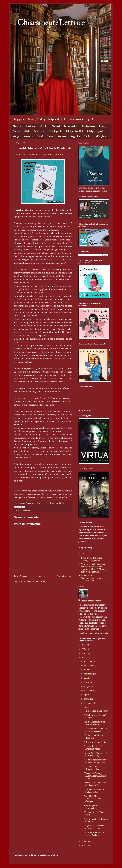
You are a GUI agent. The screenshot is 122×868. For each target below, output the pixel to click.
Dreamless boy (71, 126)
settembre (89, 674)
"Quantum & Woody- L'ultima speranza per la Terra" (95, 776)
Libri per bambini (74, 131)
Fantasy (103, 126)
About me (17, 126)
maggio (88, 690)
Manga (16, 136)
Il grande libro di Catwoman (96, 711)
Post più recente (21, 576)
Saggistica (75, 136)
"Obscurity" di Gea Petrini (95, 742)
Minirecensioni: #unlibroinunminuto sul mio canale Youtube (93, 578)
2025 (84, 645)
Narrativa (28, 136)
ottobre (88, 670)
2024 (84, 649)
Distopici (56, 126)
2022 (84, 658)
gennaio (88, 707)
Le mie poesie (56, 131)
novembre (89, 665)
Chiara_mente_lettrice (91, 601)
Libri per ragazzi (95, 131)
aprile (87, 695)
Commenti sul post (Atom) (35, 581)
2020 (84, 845)
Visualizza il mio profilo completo (93, 633)
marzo (87, 699)
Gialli (27, 131)
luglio (87, 682)
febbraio (88, 703)
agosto (87, 678)
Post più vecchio (64, 576)
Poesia (50, 136)
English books (88, 126)
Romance (62, 136)
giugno (88, 686)
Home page (43, 576)
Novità (40, 136)
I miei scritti (39, 131)
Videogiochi (101, 136)
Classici (44, 126)
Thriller (88, 136)
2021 (84, 841)
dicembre (89, 661)
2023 (84, 653)
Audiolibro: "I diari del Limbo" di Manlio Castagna (94, 799)
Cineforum (31, 126)
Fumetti (16, 131)
